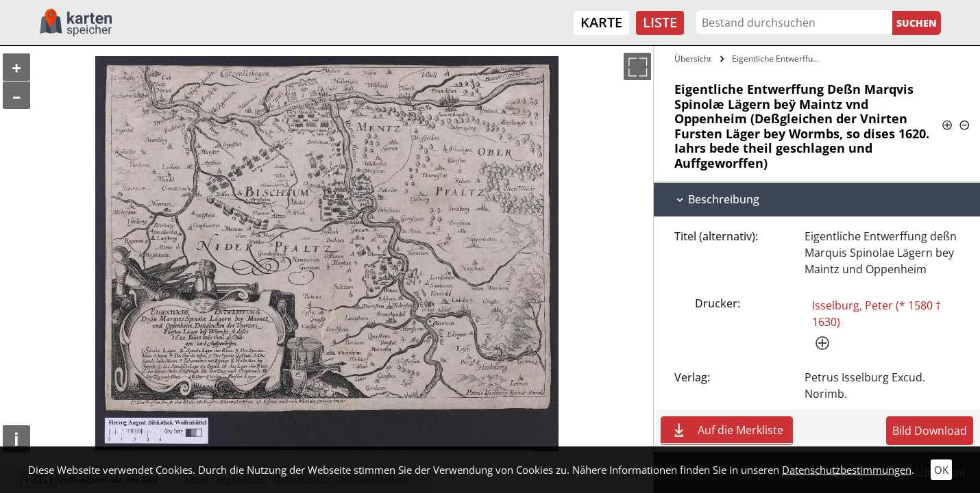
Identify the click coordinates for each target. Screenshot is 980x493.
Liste (660, 22)
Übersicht (693, 59)
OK (941, 470)
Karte (601, 22)
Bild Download (930, 431)
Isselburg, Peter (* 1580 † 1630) (877, 314)
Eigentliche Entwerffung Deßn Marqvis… (778, 59)
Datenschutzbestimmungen (847, 470)
